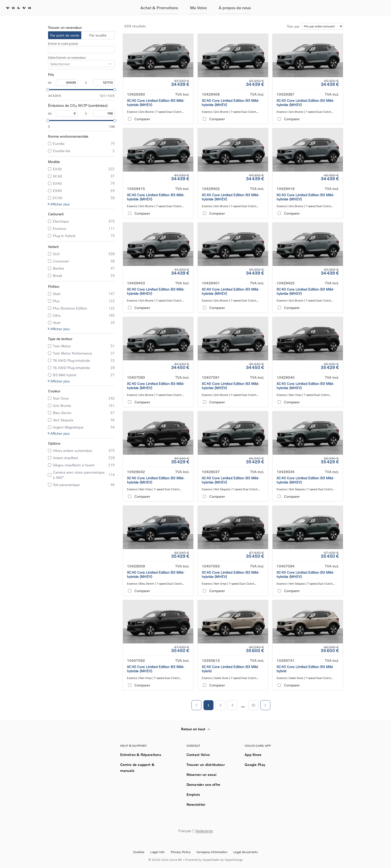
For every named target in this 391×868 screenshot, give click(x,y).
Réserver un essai (202, 775)
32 (253, 705)
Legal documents (246, 852)
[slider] (48, 90)
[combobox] (50, 64)
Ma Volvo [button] (198, 8)
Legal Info (157, 852)
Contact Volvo (198, 755)
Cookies (139, 852)
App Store (253, 755)
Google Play (255, 765)
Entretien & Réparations (141, 755)
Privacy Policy (181, 852)
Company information (212, 852)
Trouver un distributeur (206, 765)
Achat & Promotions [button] (159, 8)
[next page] (243, 707)
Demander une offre (203, 784)
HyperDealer (211, 860)
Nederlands (204, 831)
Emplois (193, 794)
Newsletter (196, 804)
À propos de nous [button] (235, 8)
